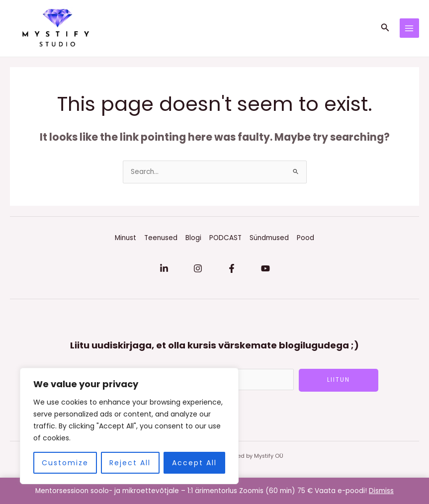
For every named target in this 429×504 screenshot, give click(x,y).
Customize (65, 463)
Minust (126, 241)
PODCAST (225, 241)
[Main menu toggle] (409, 30)
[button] (385, 30)
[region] (129, 426)
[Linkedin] (164, 271)
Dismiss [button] (381, 491)
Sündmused (269, 241)
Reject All (130, 463)
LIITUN (339, 383)
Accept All (194, 463)
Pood (305, 241)
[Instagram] (198, 271)
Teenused (161, 241)
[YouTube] (265, 271)
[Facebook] (232, 271)
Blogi (193, 241)
